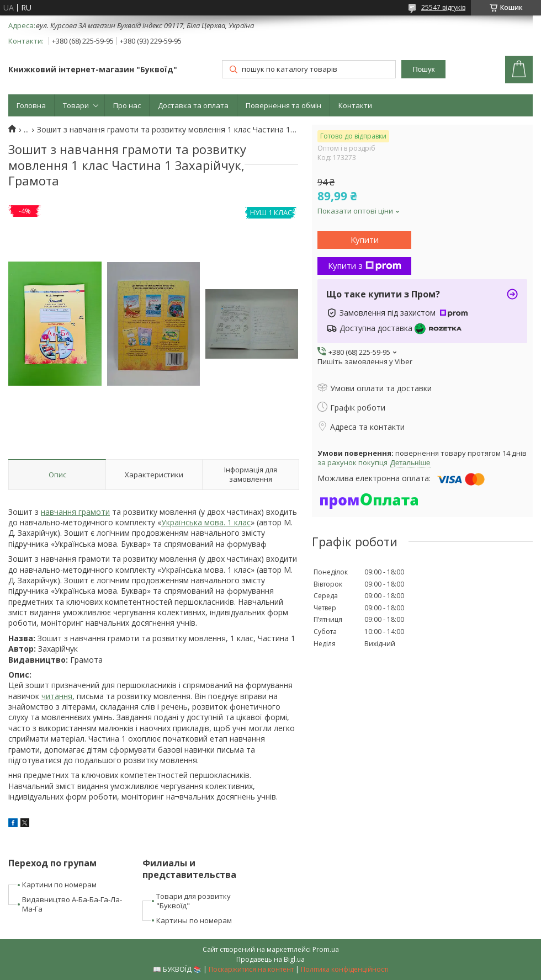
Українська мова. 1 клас (206, 522)
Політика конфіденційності (345, 969)
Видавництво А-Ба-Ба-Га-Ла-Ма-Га (72, 904)
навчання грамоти (75, 512)
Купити (365, 239)
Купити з (365, 265)
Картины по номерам (194, 920)
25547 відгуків (443, 7)
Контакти (355, 105)
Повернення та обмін (283, 105)
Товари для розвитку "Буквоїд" (193, 901)
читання (57, 696)
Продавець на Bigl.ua (270, 959)
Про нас (127, 105)
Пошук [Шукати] (423, 69)
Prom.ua (326, 949)
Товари (76, 105)
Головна (31, 105)
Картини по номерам (59, 885)
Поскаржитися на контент (251, 969)
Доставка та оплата (193, 105)
